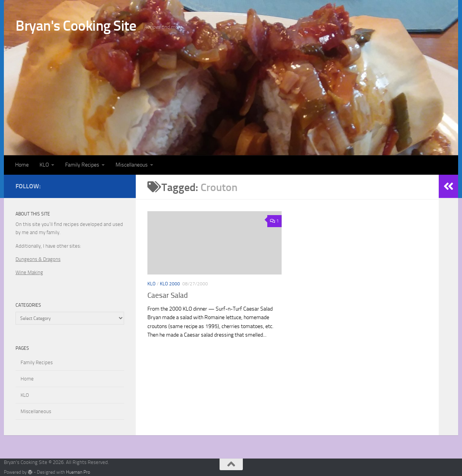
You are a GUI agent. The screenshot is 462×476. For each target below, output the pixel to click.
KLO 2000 (170, 284)
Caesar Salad (168, 295)
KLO (44, 165)
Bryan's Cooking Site (76, 26)
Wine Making (29, 272)
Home (22, 165)
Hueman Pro (78, 472)
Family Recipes (82, 165)
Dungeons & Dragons (38, 259)
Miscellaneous (132, 165)
